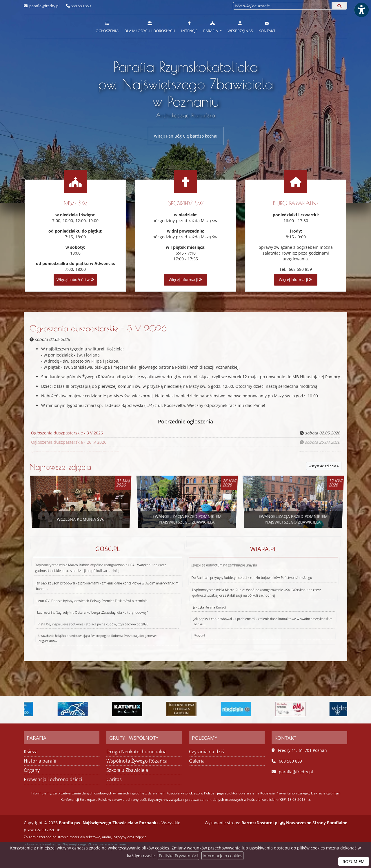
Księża (31, 752)
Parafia (211, 27)
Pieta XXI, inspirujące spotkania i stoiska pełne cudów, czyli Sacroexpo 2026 (88, 614)
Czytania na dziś (207, 752)
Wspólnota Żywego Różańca (137, 761)
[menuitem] (107, 26)
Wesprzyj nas (240, 27)
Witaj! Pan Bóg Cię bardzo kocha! (186, 136)
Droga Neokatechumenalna (137, 752)
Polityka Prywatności (178, 856)
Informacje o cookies (222, 856)
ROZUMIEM (354, 861)
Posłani (165, 626)
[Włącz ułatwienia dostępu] (361, 10)
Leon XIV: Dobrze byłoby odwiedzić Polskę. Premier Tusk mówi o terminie (91, 598)
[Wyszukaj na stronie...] (282, 6)
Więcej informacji (185, 280)
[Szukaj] (339, 6)
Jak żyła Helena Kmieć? (202, 601)
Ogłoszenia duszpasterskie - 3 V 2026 (98, 328)
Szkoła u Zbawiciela (127, 770)
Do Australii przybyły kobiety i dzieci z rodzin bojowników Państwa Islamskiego (253, 586)
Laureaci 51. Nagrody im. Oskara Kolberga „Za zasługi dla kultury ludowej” (90, 605)
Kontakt (267, 27)
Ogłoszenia (107, 27)
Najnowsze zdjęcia (60, 467)
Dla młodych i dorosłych (150, 27)
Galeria (197, 761)
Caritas (114, 779)
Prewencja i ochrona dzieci (53, 779)
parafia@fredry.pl (44, 6)
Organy (32, 770)
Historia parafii (40, 761)
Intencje (189, 27)
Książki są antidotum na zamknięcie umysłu (231, 581)
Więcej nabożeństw (75, 280)
